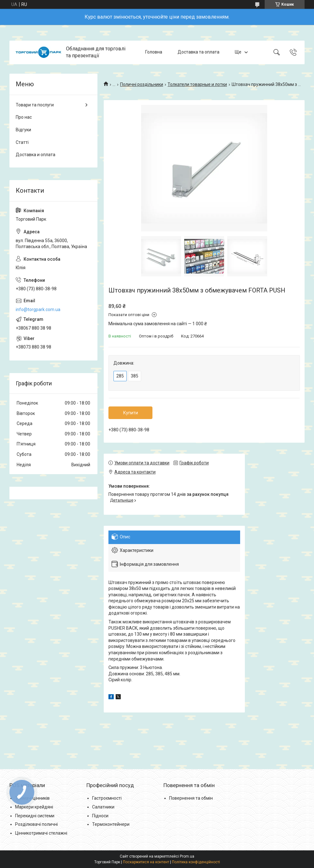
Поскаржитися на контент (146, 862)
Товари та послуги (35, 105)
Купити (131, 413)
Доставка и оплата (36, 155)
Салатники (103, 807)
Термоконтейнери (111, 824)
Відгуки (23, 130)
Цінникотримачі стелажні (41, 833)
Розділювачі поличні (36, 824)
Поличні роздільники (142, 84)
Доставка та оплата (198, 52)
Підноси (100, 816)
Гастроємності (107, 798)
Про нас (24, 117)
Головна (154, 52)
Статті (22, 142)
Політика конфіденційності (196, 862)
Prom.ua (187, 856)
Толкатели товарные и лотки (197, 84)
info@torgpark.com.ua (38, 309)
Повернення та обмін (191, 798)
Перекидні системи (35, 816)
